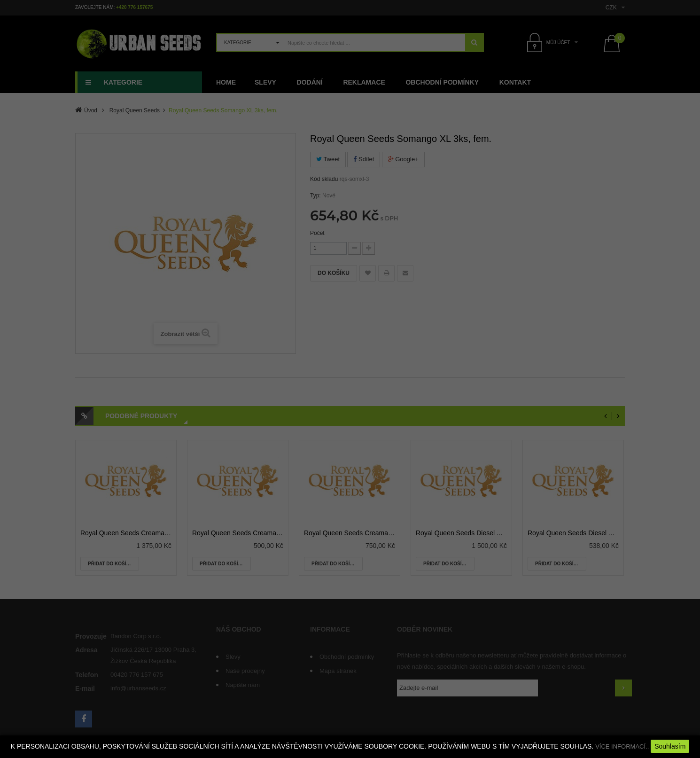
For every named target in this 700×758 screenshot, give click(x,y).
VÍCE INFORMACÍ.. (622, 746)
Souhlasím (670, 746)
